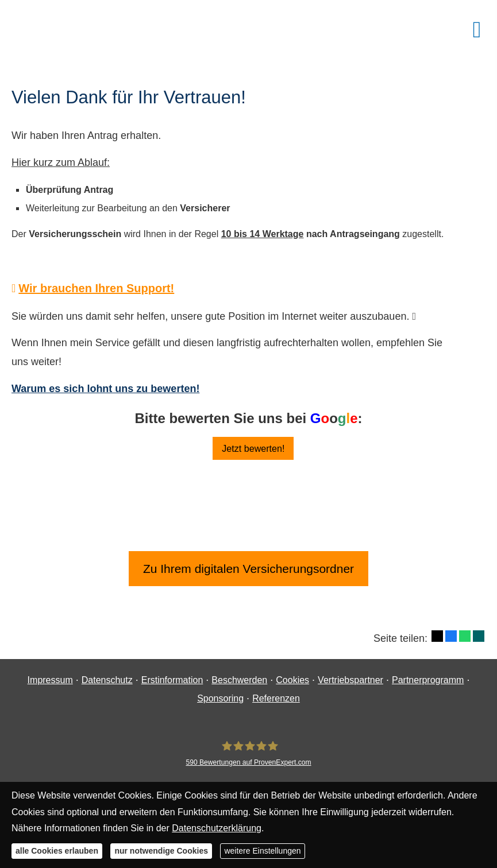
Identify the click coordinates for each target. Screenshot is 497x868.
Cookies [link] (292, 680)
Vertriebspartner (350, 680)
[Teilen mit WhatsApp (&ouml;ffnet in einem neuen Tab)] (465, 636)
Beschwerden (239, 680)
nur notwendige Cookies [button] (161, 851)
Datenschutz (107, 680)
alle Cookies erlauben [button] (57, 851)
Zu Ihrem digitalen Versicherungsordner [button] (249, 569)
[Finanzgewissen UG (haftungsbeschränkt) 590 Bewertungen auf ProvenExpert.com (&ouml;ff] (248, 753)
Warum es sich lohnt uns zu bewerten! (105, 389)
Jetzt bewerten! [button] (254, 448)
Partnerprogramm (428, 680)
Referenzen (276, 698)
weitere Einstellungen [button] (262, 851)
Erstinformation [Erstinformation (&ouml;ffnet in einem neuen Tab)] (172, 680)
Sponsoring (220, 698)
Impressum (50, 680)
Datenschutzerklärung (217, 828)
